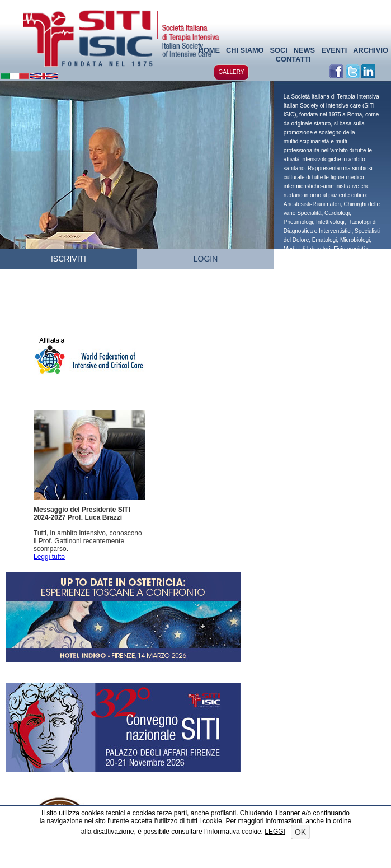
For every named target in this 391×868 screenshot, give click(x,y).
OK (300, 832)
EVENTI (334, 50)
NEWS (304, 50)
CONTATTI (293, 59)
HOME (209, 50)
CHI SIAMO (245, 50)
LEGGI (275, 832)
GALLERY (232, 72)
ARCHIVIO (371, 50)
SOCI (278, 50)
